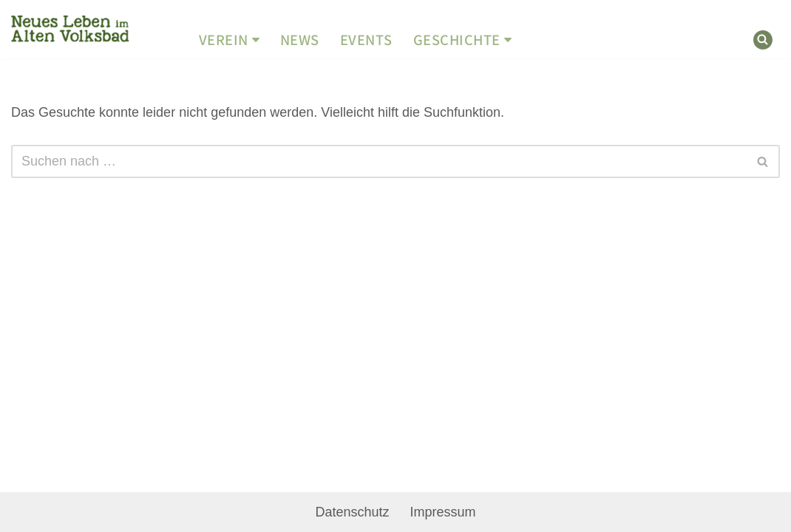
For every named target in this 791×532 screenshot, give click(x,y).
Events (366, 40)
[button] (256, 40)
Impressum (443, 512)
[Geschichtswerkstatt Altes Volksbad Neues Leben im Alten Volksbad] (70, 30)
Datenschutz (352, 512)
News (300, 40)
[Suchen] (763, 40)
